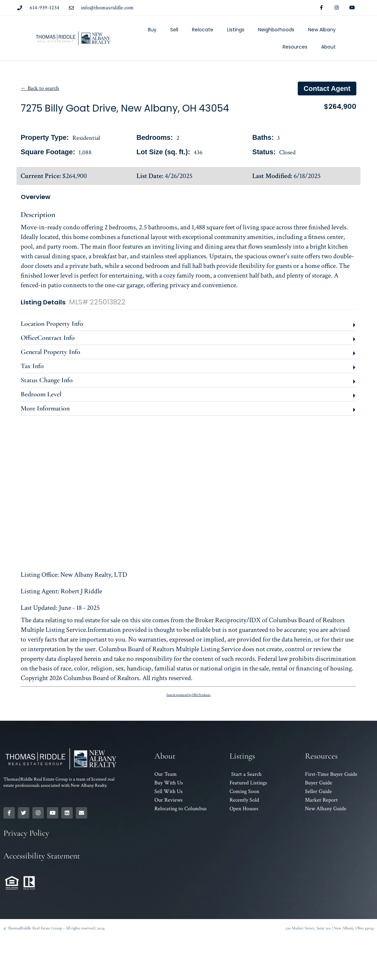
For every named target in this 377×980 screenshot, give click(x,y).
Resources (295, 47)
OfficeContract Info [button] (48, 338)
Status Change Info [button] (47, 380)
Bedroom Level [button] (41, 394)
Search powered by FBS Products (188, 695)
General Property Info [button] (50, 352)
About (328, 47)
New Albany (322, 30)
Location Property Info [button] (52, 324)
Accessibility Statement (42, 856)
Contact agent (327, 88)
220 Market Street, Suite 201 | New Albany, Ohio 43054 (329, 928)
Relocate (203, 30)
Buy (152, 30)
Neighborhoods (276, 30)
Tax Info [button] (32, 366)
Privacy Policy (26, 833)
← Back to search (40, 88)
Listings (236, 30)
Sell (174, 30)
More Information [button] (45, 408)
